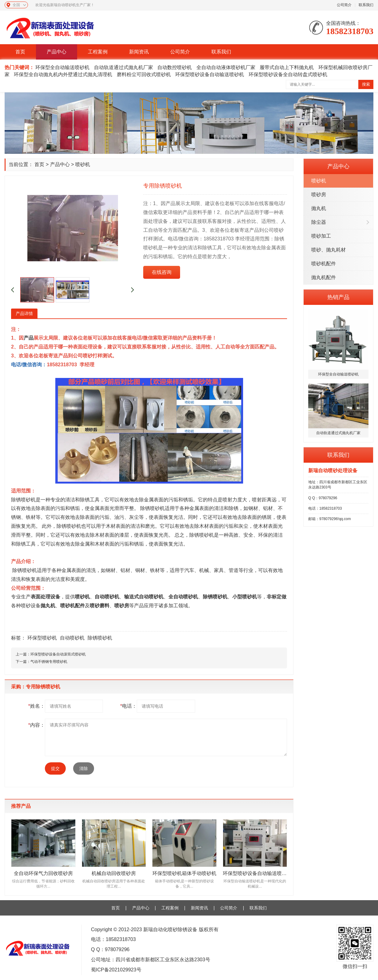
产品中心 (57, 52)
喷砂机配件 (324, 264)
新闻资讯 (139, 52)
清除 (84, 768)
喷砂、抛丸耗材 (329, 250)
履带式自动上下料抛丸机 (287, 67)
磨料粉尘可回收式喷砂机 (144, 74)
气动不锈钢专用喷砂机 (49, 662)
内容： (37, 725)
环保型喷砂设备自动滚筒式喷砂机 (58, 654)
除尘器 (319, 222)
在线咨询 (162, 272)
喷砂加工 (321, 236)
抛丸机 (319, 208)
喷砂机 (319, 181)
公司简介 (344, 5)
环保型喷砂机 (42, 638)
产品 (29, 338)
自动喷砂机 (107, 597)
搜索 (366, 84)
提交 (55, 768)
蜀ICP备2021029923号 (116, 970)
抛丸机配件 (324, 277)
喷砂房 (319, 194)
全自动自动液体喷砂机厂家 (226, 67)
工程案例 (98, 52)
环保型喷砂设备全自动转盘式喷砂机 (288, 74)
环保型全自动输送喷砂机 (62, 67)
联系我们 (366, 5)
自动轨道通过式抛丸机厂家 (124, 67)
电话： (128, 706)
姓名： (37, 706)
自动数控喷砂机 (175, 67)
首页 (20, 52)
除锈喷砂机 (100, 638)
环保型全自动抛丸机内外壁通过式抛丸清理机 (63, 74)
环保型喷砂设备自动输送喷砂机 (210, 74)
